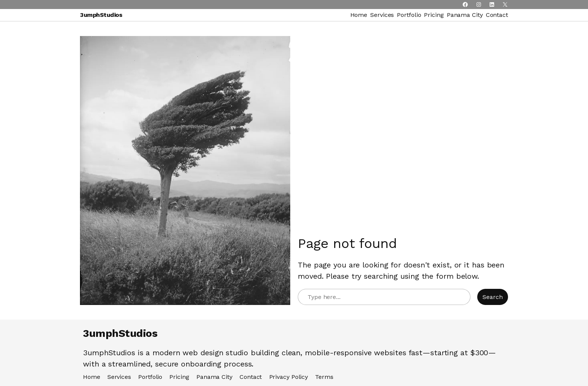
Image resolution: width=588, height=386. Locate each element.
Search (493, 297)
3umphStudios (101, 15)
